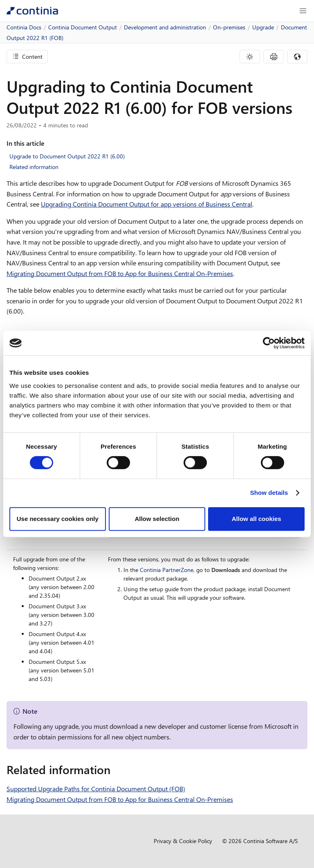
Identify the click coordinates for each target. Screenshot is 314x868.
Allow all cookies (257, 519)
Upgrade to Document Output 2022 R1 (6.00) (67, 156)
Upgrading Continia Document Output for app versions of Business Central (147, 204)
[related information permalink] (115, 770)
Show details (269, 493)
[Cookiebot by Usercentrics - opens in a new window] (269, 343)
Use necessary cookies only (58, 519)
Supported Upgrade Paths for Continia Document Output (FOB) (96, 789)
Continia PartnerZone (167, 570)
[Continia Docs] (32, 11)
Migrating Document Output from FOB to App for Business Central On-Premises (120, 273)
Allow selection (157, 519)
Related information (34, 167)
